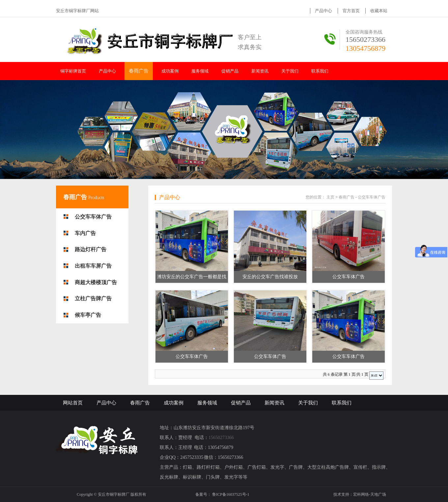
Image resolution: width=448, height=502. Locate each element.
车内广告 (85, 233)
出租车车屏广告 (93, 266)
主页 (330, 197)
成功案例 (170, 71)
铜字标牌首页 (73, 71)
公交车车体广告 (93, 217)
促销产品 (230, 71)
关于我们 (290, 71)
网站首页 (73, 403)
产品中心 (323, 11)
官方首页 (351, 11)
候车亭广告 (88, 315)
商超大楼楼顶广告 (96, 282)
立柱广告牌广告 (93, 298)
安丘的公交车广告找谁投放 (270, 277)
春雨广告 (139, 71)
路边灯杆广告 (91, 249)
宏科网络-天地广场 (370, 494)
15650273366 (365, 39)
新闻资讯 (260, 71)
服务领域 (200, 71)
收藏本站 (379, 11)
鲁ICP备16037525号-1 (231, 494)
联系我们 (320, 71)
